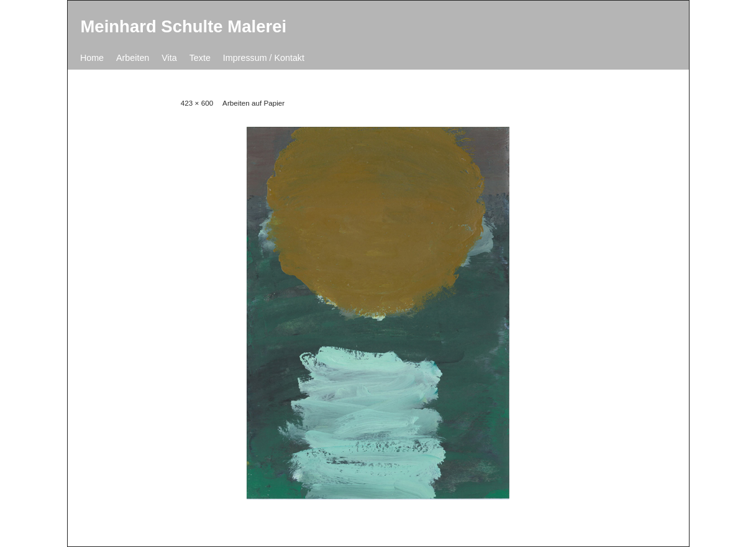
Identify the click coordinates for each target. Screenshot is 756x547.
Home (92, 58)
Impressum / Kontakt (264, 58)
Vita (169, 58)
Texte (200, 58)
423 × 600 (197, 103)
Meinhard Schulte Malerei (183, 26)
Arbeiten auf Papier (253, 103)
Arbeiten (133, 58)
